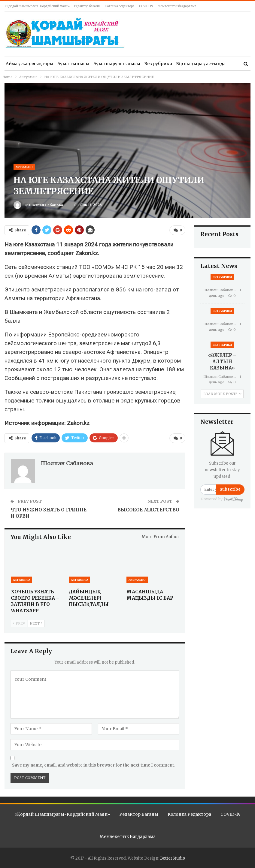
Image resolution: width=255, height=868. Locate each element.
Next (36, 623)
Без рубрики (158, 64)
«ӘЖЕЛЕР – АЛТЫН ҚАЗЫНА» (222, 362)
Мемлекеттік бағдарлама (177, 6)
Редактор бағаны (87, 6)
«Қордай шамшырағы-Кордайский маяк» (37, 6)
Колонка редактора (120, 6)
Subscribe (230, 489)
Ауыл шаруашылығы (117, 64)
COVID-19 (146, 6)
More (182, 64)
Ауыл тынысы (73, 64)
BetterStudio (173, 858)
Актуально (24, 167)
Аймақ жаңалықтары (30, 64)
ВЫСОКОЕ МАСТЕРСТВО (148, 510)
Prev (19, 623)
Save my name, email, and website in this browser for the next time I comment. (94, 765)
